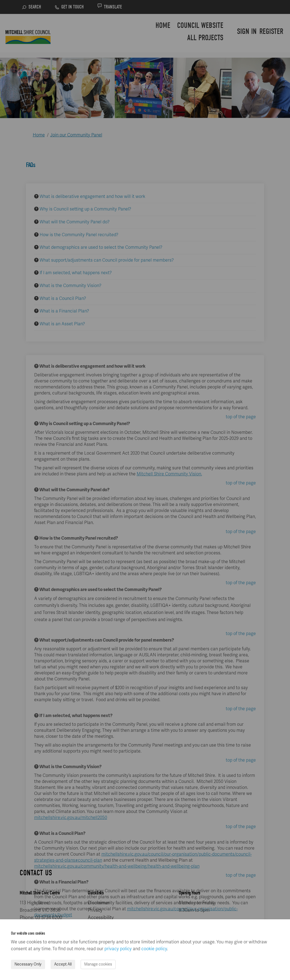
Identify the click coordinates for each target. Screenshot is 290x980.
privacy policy (118, 949)
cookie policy (154, 949)
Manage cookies (98, 964)
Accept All (63, 964)
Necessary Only (28, 964)
